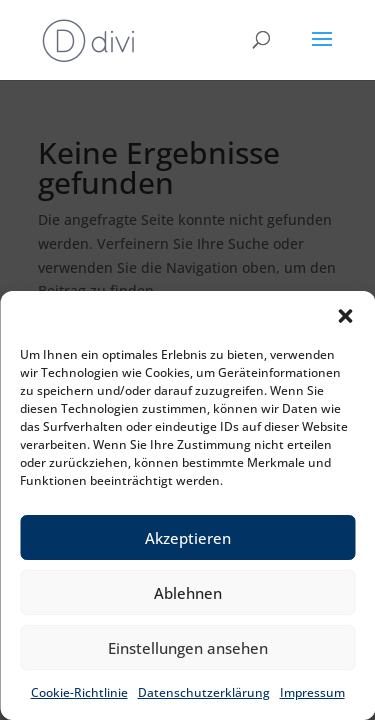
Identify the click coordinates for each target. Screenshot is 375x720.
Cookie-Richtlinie (79, 692)
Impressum (312, 692)
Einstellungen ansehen (188, 648)
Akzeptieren (188, 538)
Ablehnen (188, 593)
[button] (345, 316)
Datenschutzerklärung (204, 692)
